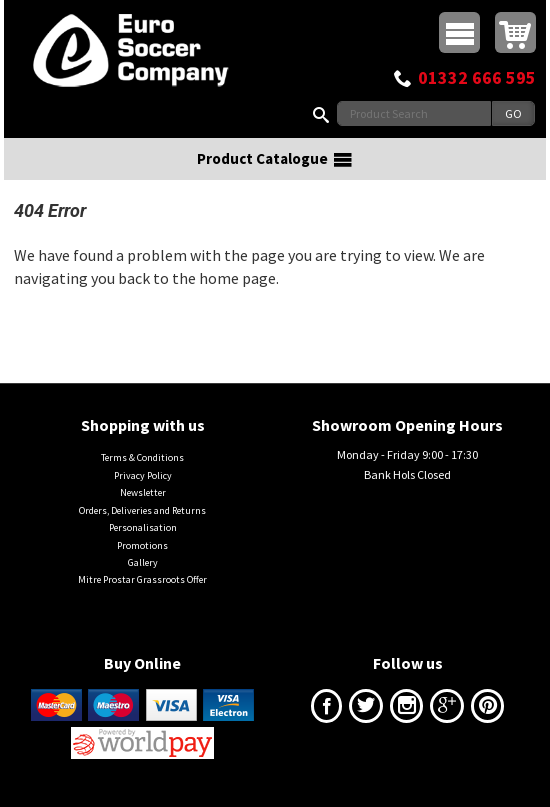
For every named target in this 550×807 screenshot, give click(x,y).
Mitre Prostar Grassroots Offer (142, 579)
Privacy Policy (143, 475)
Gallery (143, 562)
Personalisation (143, 527)
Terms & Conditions (142, 457)
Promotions (142, 545)
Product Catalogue (275, 159)
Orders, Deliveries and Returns (142, 510)
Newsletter (143, 492)
